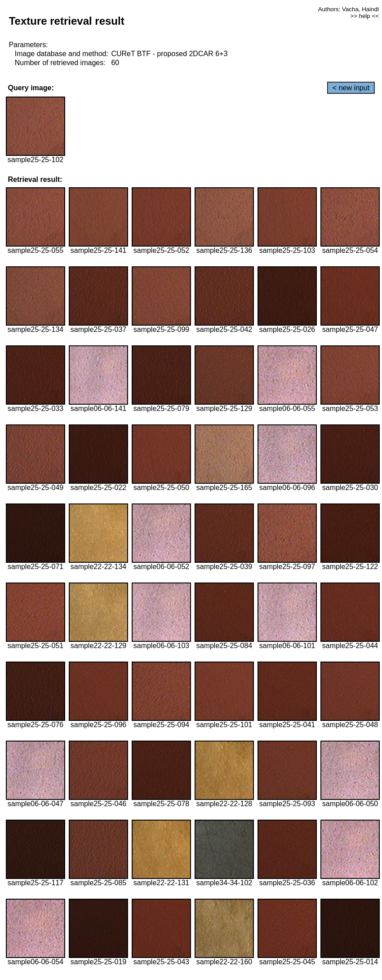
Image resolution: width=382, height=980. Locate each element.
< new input (351, 88)
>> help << (364, 16)
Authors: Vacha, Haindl (349, 9)
